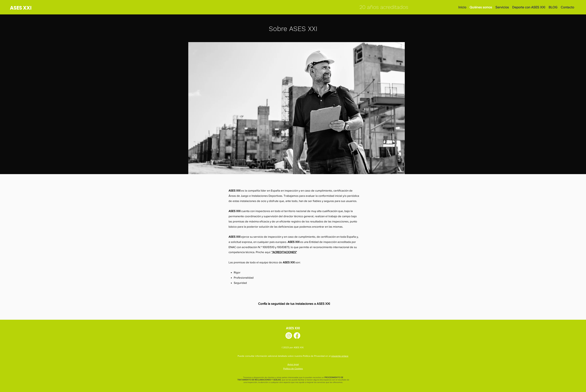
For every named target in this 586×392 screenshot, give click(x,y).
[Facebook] (297, 336)
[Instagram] (289, 336)
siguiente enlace (340, 356)
